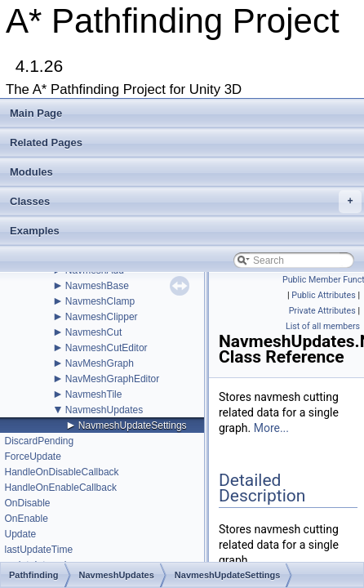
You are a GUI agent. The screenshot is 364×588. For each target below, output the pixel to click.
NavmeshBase (97, 286)
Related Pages (46, 143)
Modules (31, 172)
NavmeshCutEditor (107, 348)
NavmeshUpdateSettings (133, 425)
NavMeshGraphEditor (112, 379)
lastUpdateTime (38, 550)
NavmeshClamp (100, 301)
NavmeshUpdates (104, 410)
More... (271, 428)
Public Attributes (324, 295)
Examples (35, 231)
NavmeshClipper (102, 317)
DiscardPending (39, 441)
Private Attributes (322, 311)
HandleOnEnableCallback (60, 488)
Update (20, 534)
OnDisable (27, 503)
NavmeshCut (93, 332)
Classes (186, 202)
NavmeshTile (94, 394)
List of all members (323, 326)
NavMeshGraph (100, 363)
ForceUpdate (32, 457)
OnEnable (26, 519)
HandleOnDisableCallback (61, 472)
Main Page (36, 113)
